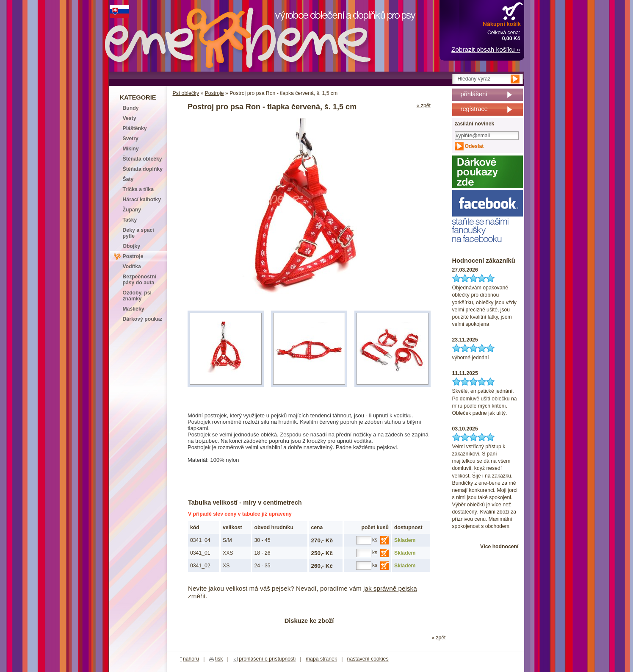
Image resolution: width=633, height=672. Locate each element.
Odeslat (474, 146)
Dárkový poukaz (143, 319)
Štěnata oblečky (142, 159)
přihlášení (474, 94)
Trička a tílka (138, 189)
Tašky (130, 220)
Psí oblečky (186, 93)
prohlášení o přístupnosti (267, 659)
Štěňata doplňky (143, 169)
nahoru (191, 659)
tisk (219, 659)
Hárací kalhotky (142, 200)
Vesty (130, 118)
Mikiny (131, 149)
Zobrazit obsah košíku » (486, 49)
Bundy (131, 108)
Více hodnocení (499, 547)
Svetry (131, 139)
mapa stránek (321, 659)
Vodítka (132, 267)
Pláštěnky (135, 128)
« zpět (424, 106)
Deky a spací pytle (138, 233)
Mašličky (134, 309)
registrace (474, 109)
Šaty (128, 179)
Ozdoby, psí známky (137, 296)
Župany (132, 210)
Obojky (131, 246)
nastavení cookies (368, 659)
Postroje (214, 93)
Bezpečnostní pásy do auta (140, 280)
